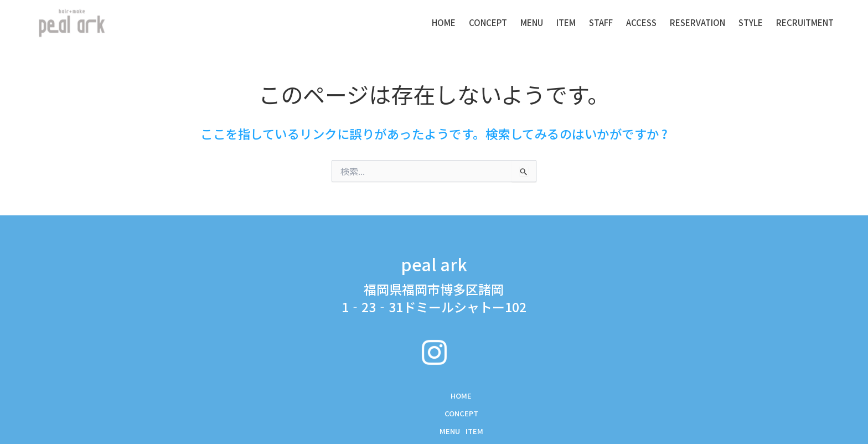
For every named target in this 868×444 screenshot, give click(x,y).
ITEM (566, 22)
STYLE (751, 22)
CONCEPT (488, 22)
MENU (532, 22)
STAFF (601, 22)
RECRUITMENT (805, 22)
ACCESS (641, 22)
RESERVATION (697, 22)
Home (444, 22)
